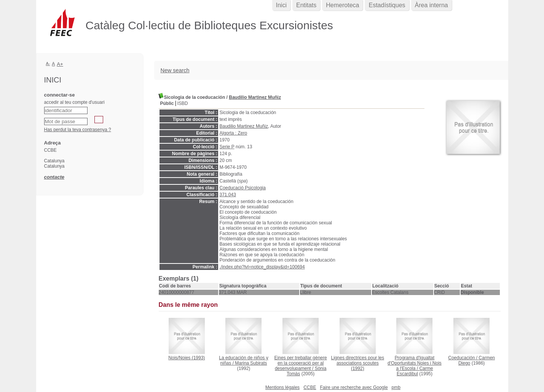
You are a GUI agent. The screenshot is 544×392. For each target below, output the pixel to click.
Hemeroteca (342, 5)
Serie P (227, 147)
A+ (60, 64)
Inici (281, 5)
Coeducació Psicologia (243, 188)
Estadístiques (387, 5)
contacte (54, 177)
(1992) (358, 363)
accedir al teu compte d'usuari (74, 102)
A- (48, 63)
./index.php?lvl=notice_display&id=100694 (262, 267)
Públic (167, 103)
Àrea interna (432, 5)
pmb (396, 387)
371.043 (228, 195)
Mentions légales (282, 387)
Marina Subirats (251, 363)
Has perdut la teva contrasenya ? (78, 130)
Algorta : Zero (234, 133)
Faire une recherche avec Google (354, 387)
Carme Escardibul (415, 371)
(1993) (187, 358)
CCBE (310, 387)
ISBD (183, 103)
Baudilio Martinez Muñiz (255, 97)
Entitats (306, 5)
